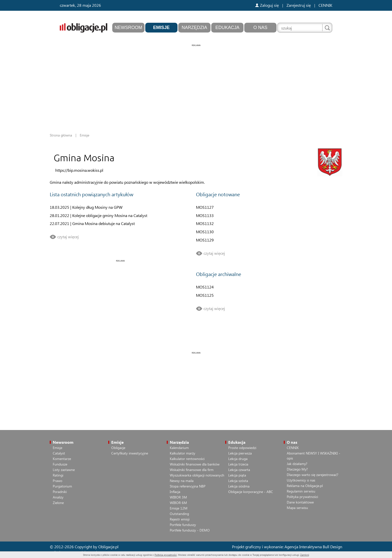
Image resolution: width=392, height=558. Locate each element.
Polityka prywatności (302, 497)
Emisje (161, 27)
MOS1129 (205, 240)
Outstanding (179, 514)
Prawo (57, 481)
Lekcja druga (238, 459)
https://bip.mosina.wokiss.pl (79, 170)
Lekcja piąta (237, 475)
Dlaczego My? (297, 469)
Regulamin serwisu (301, 491)
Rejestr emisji (180, 519)
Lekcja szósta (238, 481)
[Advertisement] (196, 82)
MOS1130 (205, 232)
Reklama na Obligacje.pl (305, 486)
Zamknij (305, 555)
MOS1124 (205, 287)
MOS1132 (205, 223)
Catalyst (59, 453)
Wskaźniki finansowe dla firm (192, 470)
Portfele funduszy (183, 525)
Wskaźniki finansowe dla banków (195, 464)
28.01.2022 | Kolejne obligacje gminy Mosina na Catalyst (98, 215)
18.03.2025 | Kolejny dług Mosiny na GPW (86, 207)
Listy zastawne (64, 470)
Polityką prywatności (166, 555)
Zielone (58, 503)
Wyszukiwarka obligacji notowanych (197, 475)
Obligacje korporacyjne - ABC (251, 492)
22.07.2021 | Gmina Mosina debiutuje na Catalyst (92, 223)
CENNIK (325, 5)
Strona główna (61, 135)
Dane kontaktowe (300, 502)
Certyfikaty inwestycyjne (130, 453)
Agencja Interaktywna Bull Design (313, 547)
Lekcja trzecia (238, 464)
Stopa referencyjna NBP (188, 486)
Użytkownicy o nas (301, 480)
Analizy (58, 497)
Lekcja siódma (239, 486)
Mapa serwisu (297, 508)
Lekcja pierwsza (240, 453)
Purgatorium (62, 486)
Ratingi (58, 475)
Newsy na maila (182, 481)
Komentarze (62, 459)
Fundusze (60, 464)
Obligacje (118, 448)
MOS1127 (205, 207)
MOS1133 (205, 215)
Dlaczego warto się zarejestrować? (312, 475)
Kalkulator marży (182, 453)
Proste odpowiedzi (242, 448)
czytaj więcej (68, 237)
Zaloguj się (267, 5)
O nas (260, 27)
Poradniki (60, 492)
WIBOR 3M (178, 497)
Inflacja (175, 492)
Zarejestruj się (299, 5)
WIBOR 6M (178, 503)
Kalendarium (179, 448)
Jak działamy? (297, 464)
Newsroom (128, 27)
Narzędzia (194, 27)
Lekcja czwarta (239, 470)
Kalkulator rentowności (187, 459)
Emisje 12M (179, 508)
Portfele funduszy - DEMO (190, 530)
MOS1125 (205, 295)
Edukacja (227, 27)
